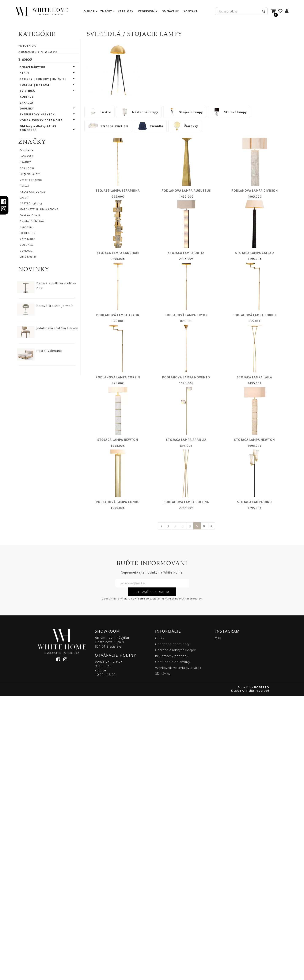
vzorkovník (148, 11)
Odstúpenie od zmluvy (173, 946)
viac (218, 922)
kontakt (191, 11)
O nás (160, 923)
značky (106, 11)
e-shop (89, 11)
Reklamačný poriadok (172, 940)
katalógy (126, 11)
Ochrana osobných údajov (175, 934)
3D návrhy (170, 11)
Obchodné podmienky (172, 928)
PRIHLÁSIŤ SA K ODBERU (152, 876)
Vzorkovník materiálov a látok (178, 952)
